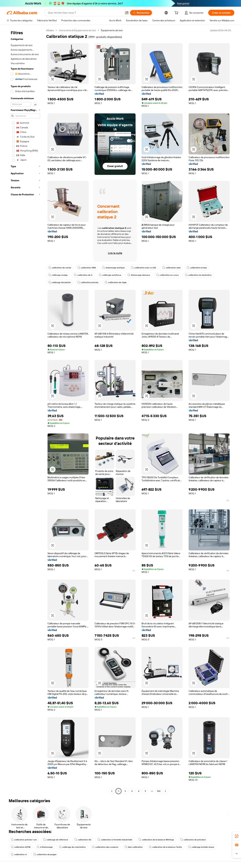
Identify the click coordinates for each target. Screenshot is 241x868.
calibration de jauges (45, 854)
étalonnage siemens (139, 275)
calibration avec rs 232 (144, 268)
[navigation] (25, 411)
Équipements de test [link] (112, 30)
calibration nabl (171, 268)
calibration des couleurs (105, 847)
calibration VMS (87, 268)
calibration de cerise (60, 268)
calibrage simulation (60, 282)
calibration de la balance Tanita (165, 847)
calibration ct (19, 854)
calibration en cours (167, 275)
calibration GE (83, 840)
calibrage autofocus (110, 275)
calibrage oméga (58, 275)
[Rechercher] (141, 13)
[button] (127, 13)
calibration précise (88, 282)
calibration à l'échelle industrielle (115, 840)
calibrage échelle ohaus (201, 847)
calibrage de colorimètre (72, 847)
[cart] (177, 13)
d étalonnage (45, 847)
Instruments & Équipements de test (77, 30)
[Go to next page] (165, 791)
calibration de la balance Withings (156, 840)
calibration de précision (193, 840)
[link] (237, 836)
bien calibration (134, 847)
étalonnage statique (113, 268)
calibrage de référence (56, 840)
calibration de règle (116, 282)
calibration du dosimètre (198, 275)
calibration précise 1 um (24, 840)
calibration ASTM (21, 847)
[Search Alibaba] (85, 13)
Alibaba (50, 30)
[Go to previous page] (112, 791)
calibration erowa (197, 268)
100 (159, 791)
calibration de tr (83, 275)
